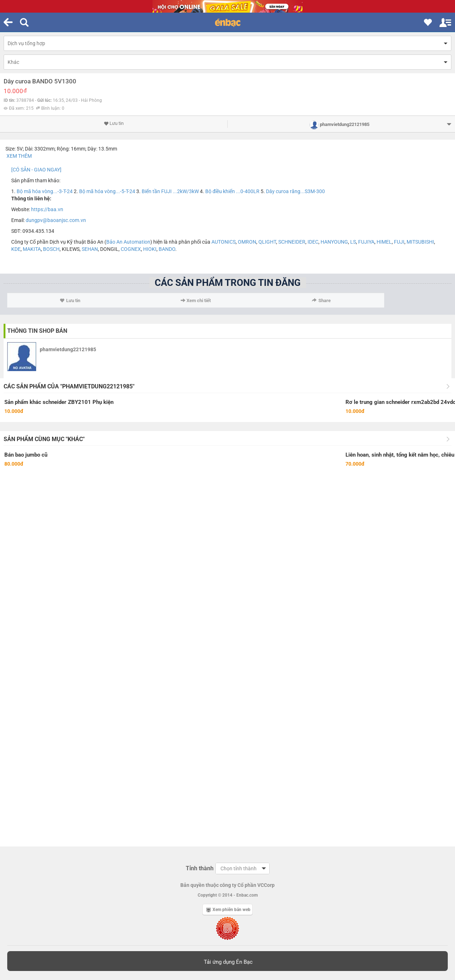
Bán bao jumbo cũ (26, 455)
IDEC (313, 242)
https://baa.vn (47, 209)
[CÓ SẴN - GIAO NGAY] (36, 170)
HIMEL (384, 242)
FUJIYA (366, 242)
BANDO (167, 249)
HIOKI (150, 249)
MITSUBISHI (420, 242)
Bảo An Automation (128, 242)
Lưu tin (114, 123)
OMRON (247, 242)
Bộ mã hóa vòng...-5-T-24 (107, 191)
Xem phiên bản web (228, 910)
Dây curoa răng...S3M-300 (295, 191)
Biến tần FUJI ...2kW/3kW (170, 191)
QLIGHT (267, 242)
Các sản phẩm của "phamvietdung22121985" (69, 386)
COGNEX (131, 249)
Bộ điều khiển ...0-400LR (232, 191)
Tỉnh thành (200, 868)
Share (321, 300)
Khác (13, 62)
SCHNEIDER (292, 242)
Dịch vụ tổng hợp (26, 43)
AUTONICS (224, 242)
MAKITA (32, 249)
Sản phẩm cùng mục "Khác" (44, 439)
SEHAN (90, 249)
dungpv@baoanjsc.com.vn (56, 220)
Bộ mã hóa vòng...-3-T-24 (45, 191)
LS (353, 242)
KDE (16, 249)
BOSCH (51, 249)
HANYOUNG (334, 242)
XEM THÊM (20, 156)
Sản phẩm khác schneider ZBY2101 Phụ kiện (59, 402)
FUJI (399, 242)
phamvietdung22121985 (68, 349)
